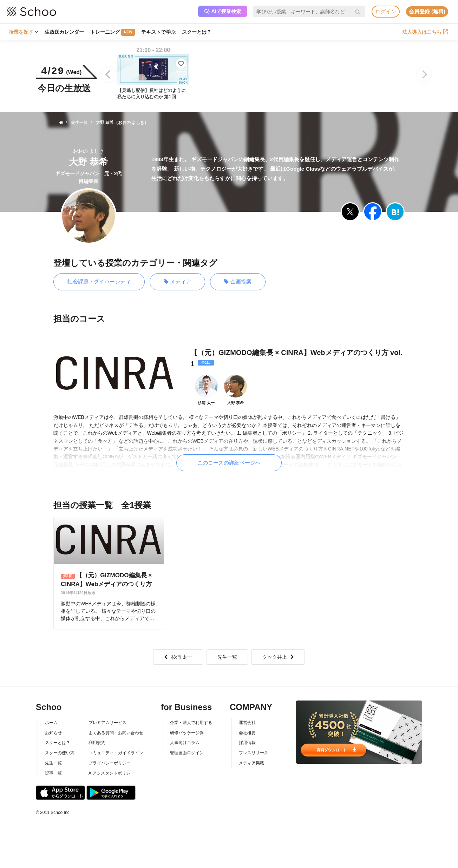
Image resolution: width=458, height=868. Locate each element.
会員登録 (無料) (427, 11)
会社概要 (247, 733)
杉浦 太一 (178, 657)
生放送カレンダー (64, 32)
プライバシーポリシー (110, 763)
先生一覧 (227, 657)
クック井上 (278, 657)
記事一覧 (53, 773)
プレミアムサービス (107, 723)
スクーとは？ (197, 32)
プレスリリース (254, 753)
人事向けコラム (185, 743)
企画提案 (238, 282)
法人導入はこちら (425, 32)
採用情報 (247, 743)
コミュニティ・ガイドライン (116, 753)
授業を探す (24, 32)
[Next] (424, 74)
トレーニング (113, 32)
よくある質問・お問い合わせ (116, 733)
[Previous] (109, 74)
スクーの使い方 (60, 753)
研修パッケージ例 (187, 733)
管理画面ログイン (187, 753)
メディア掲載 (251, 763)
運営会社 (247, 723)
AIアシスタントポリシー (112, 773)
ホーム (51, 723)
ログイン (386, 11)
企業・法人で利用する (191, 723)
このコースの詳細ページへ (229, 463)
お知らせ (53, 733)
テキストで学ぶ (158, 32)
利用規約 (97, 743)
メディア (177, 282)
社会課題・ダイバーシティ (99, 281)
